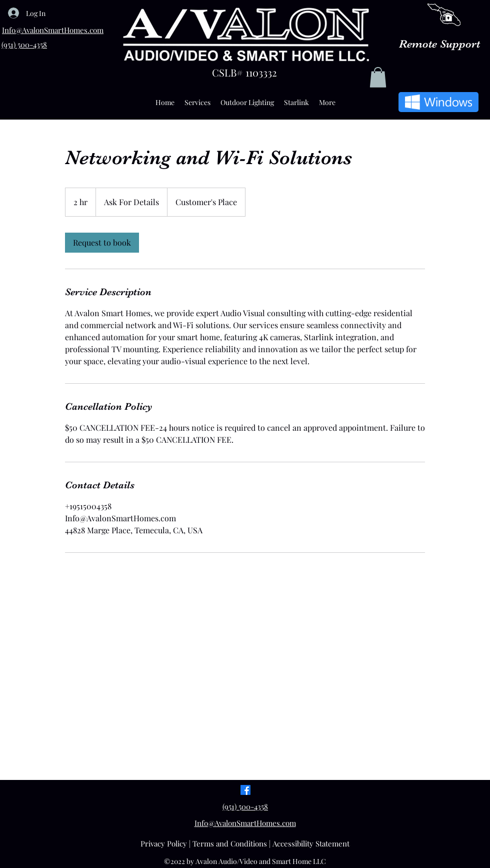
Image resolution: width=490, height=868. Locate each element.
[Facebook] (245, 790)
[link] (102, 243)
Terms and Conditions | (232, 843)
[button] (378, 77)
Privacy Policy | (166, 843)
